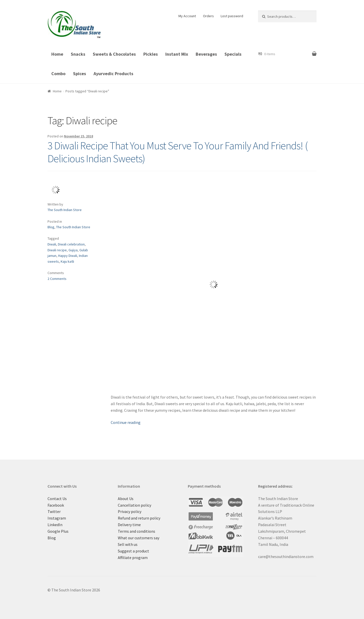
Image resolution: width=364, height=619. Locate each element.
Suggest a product (133, 551)
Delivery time (129, 525)
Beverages (206, 54)
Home (57, 54)
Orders (208, 16)
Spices (79, 74)
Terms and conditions (136, 531)
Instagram (57, 518)
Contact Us (57, 499)
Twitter (54, 511)
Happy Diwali (68, 256)
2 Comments (57, 279)
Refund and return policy (139, 518)
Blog (51, 227)
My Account (187, 16)
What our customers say (139, 538)
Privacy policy (130, 511)
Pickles (151, 54)
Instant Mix (177, 54)
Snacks (78, 54)
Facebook (56, 505)
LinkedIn (55, 525)
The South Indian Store (65, 210)
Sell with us (128, 544)
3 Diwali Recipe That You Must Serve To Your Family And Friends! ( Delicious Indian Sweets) (178, 152)
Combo (58, 74)
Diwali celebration (71, 244)
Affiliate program (133, 558)
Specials (233, 54)
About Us (126, 499)
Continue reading (126, 422)
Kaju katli (67, 261)
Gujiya (73, 250)
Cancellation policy (134, 505)
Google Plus (58, 531)
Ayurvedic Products (113, 74)
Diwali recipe (57, 250)
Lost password (232, 16)
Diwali (52, 244)
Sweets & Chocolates (114, 54)
